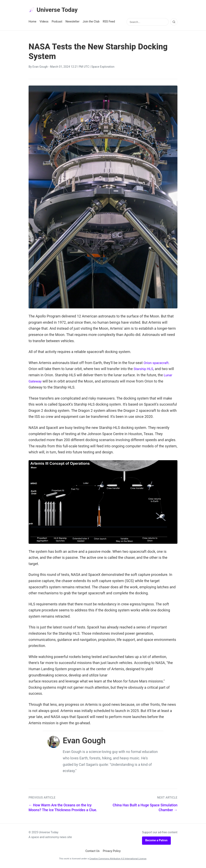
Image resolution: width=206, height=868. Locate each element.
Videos (44, 22)
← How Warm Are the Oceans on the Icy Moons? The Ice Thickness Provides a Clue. (63, 808)
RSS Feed (109, 22)
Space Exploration (103, 68)
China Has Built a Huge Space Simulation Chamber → (145, 808)
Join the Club (91, 22)
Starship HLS (144, 370)
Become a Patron (156, 841)
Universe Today (55, 10)
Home (32, 22)
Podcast (57, 22)
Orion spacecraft (157, 364)
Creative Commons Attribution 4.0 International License (118, 859)
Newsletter (73, 22)
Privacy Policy (112, 852)
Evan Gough (40, 68)
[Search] (174, 23)
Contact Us (92, 852)
